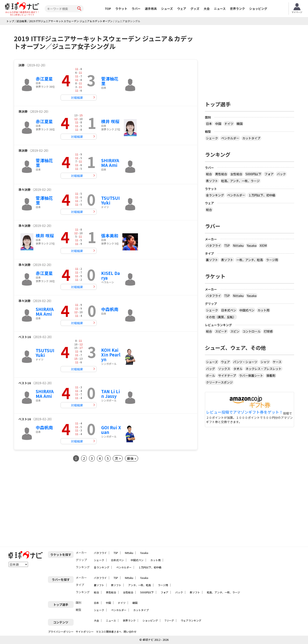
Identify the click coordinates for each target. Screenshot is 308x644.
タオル (238, 369)
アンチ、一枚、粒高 (140, 585)
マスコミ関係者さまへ (109, 632)
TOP (108, 9)
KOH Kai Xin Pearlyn (111, 355)
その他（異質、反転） (221, 317)
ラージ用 (272, 260)
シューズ (167, 9)
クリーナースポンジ (219, 382)
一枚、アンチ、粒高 (250, 260)
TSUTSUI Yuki (110, 200)
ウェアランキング (191, 620)
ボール (210, 375)
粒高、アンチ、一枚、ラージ (240, 181)
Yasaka (252, 245)
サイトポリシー (85, 632)
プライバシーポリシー (61, 632)
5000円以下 (253, 174)
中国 (218, 124)
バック (281, 174)
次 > (118, 458)
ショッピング (258, 9)
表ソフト (212, 181)
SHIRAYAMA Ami (110, 163)
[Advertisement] (50, 504)
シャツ (265, 362)
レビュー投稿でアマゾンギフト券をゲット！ (244, 412)
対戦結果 (77, 98)
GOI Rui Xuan (111, 430)
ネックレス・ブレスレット (264, 369)
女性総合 (236, 174)
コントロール (252, 331)
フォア (269, 174)
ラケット (121, 9)
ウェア (182, 9)
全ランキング (215, 195)
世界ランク (237, 9)
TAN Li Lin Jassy (111, 394)
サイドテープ (227, 375)
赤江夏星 (44, 79)
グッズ (195, 9)
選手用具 (151, 9)
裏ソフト (212, 260)
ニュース (220, 9)
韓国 (240, 124)
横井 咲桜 (110, 121)
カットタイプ (251, 138)
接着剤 (271, 375)
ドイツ (229, 124)
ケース (277, 362)
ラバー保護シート (251, 375)
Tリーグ (169, 620)
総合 (209, 174)
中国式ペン (247, 310)
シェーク (212, 138)
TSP (227, 245)
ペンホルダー (230, 138)
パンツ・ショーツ (245, 362)
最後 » (132, 458)
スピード (221, 331)
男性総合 (221, 174)
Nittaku (238, 245)
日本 (209, 124)
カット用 (264, 310)
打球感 (268, 331)
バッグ (210, 369)
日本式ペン (229, 310)
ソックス (224, 369)
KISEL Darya (110, 275)
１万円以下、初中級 (262, 195)
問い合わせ (130, 632)
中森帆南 (110, 309)
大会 (207, 9)
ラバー (136, 9)
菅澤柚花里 (110, 81)
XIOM (263, 245)
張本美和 (110, 236)
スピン (235, 331)
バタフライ (213, 245)
